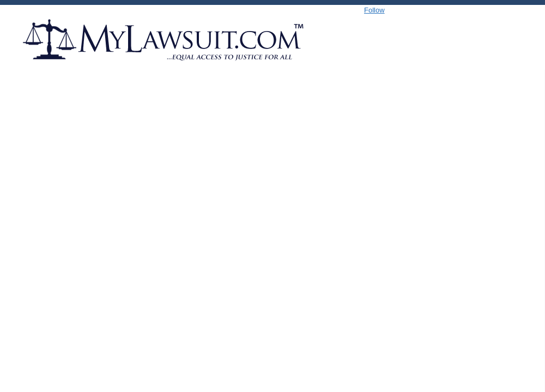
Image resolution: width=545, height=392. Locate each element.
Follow (374, 10)
